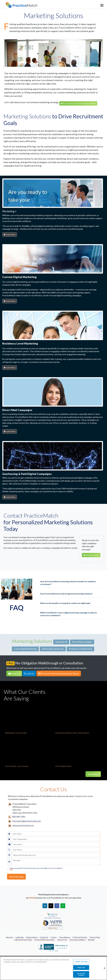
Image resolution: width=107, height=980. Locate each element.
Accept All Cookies (81, 974)
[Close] (104, 968)
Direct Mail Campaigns (82, 642)
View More (93, 774)
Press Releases (65, 937)
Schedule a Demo (91, 555)
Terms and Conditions (77, 940)
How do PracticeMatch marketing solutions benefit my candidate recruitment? (68, 583)
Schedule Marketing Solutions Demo (59, 674)
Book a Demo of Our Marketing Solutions (78, 103)
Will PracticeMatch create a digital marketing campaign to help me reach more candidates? (68, 614)
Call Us (29, 674)
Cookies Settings (81, 962)
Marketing (61, 642)
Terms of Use (62, 940)
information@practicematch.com (27, 821)
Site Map (91, 940)
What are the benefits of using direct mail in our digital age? (65, 603)
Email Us (14, 674)
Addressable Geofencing (53, 649)
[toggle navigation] (102, 5)
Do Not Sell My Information (45, 940)
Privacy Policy (95, 937)
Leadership (20, 937)
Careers (54, 937)
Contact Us (44, 937)
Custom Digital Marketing (25, 649)
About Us (10, 937)
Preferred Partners (80, 937)
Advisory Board (32, 937)
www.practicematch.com (23, 825)
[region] (53, 968)
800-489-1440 (19, 817)
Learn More (10, 234)
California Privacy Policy (23, 940)
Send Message (16, 877)
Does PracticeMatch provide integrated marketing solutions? (66, 594)
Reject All (81, 967)
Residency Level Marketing (80, 649)
